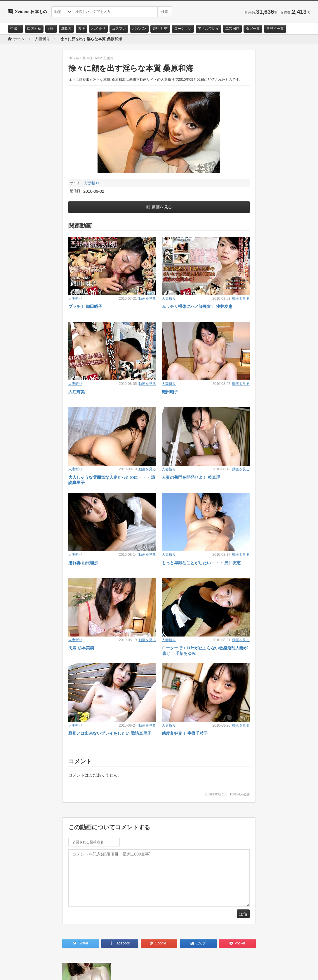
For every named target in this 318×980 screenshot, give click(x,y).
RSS (74, 970)
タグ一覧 (253, 29)
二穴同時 (232, 29)
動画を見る (162, 207)
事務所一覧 (275, 29)
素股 (81, 29)
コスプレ (119, 29)
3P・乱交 (160, 29)
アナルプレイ (208, 29)
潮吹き (66, 29)
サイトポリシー (52, 970)
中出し (15, 29)
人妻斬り (91, 183)
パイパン (139, 29)
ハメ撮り (98, 29)
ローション (183, 29)
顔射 (51, 29)
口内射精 (34, 29)
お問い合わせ (23, 970)
